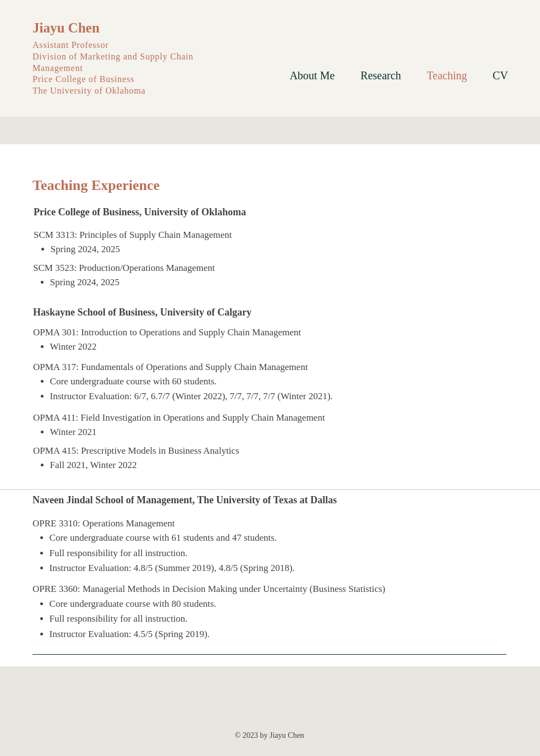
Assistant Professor (72, 45)
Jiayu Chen (66, 28)
